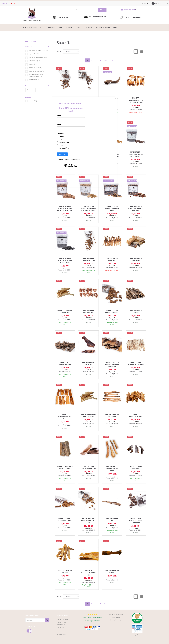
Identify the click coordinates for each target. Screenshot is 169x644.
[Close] (117, 97)
